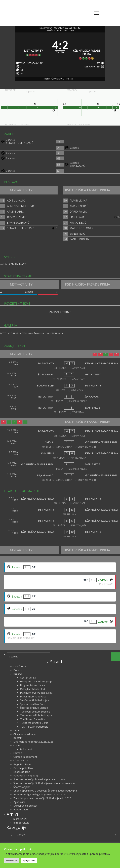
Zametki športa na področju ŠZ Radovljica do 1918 (42, 798)
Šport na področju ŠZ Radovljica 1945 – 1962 (39, 779)
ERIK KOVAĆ (77, 166)
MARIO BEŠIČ (78, 223)
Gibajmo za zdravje (25, 734)
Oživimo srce (21, 760)
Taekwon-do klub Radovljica (36, 715)
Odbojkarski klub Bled (32, 689)
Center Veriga (28, 678)
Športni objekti (22, 787)
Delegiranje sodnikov (25, 806)
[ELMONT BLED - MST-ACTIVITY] (60, 387)
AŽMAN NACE (17, 264)
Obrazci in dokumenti (25, 757)
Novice (67, 835)
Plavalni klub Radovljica (33, 696)
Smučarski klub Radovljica (34, 700)
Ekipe (16, 730)
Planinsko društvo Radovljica (36, 693)
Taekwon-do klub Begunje (35, 712)
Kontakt (18, 738)
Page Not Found (23, 764)
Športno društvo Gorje (33, 704)
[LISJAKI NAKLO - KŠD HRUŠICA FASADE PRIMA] (60, 477)
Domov (18, 670)
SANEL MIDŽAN (79, 239)
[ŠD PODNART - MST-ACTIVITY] (60, 376)
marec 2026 (20, 819)
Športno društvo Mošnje (34, 708)
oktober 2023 (21, 823)
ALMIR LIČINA (78, 201)
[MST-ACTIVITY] (34, 47)
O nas (17, 745)
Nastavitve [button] (12, 860)
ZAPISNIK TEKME (60, 312)
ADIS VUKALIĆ (16, 201)
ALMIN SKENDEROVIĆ (21, 206)
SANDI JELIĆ (77, 234)
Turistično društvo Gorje (34, 723)
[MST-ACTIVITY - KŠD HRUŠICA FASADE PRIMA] (60, 365)
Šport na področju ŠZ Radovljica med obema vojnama (44, 783)
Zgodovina (19, 802)
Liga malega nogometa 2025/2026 (33, 742)
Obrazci (18, 753)
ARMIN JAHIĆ (15, 212)
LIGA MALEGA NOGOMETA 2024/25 (56, 28)
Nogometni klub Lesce (33, 685)
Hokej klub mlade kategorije (36, 681)
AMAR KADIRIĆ (79, 206)
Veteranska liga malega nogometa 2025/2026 (40, 794)
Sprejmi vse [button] (29, 860)
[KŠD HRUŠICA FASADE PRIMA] (87, 47)
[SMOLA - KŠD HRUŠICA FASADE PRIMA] (60, 444)
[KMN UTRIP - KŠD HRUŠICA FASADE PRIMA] (60, 455)
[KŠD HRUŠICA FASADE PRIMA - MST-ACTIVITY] (60, 500)
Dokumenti (26, 749)
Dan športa (20, 666)
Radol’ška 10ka (22, 772)
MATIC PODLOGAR (81, 228)
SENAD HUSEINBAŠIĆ (20, 143)
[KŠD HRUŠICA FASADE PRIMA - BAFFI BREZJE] (60, 466)
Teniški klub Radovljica (33, 719)
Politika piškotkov (23, 768)
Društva (18, 674)
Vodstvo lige (21, 809)
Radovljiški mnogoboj (26, 775)
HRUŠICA (51, 31)
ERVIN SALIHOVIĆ (18, 223)
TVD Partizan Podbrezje (34, 727)
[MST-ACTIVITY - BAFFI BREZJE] (60, 409)
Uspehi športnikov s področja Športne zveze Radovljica (45, 791)
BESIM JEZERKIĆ (17, 217)
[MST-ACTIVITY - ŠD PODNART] (60, 398)
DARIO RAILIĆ (78, 212)
